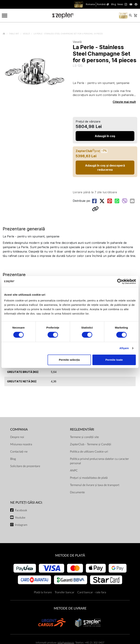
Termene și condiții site (84, 437)
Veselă (27, 34)
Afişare (124, 348)
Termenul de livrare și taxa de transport (95, 485)
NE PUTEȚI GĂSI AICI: (26, 503)
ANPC (74, 471)
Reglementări (82, 430)
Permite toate (114, 360)
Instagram (21, 525)
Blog (13, 459)
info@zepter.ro (66, 643)
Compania (19, 430)
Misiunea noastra (21, 444)
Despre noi (17, 437)
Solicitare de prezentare (25, 466)
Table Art (14, 34)
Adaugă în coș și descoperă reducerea (105, 167)
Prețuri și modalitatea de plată (89, 478)
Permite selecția (69, 360)
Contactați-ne (19, 452)
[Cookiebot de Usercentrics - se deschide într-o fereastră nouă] (120, 281)
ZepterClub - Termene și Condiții (91, 444)
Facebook (21, 510)
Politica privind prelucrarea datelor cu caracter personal (99, 461)
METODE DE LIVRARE (70, 608)
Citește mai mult (124, 102)
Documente (77, 492)
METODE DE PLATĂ (70, 556)
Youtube (20, 518)
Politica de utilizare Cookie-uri (89, 452)
